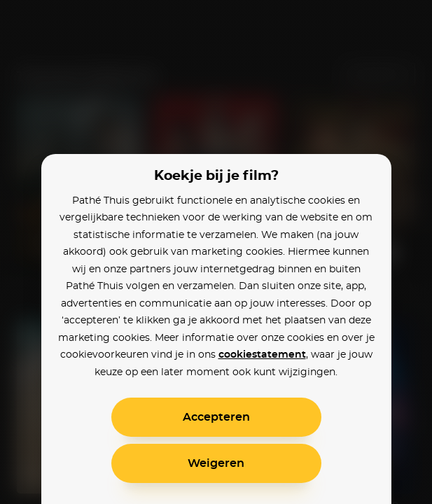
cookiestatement (262, 355)
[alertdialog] (216, 252)
